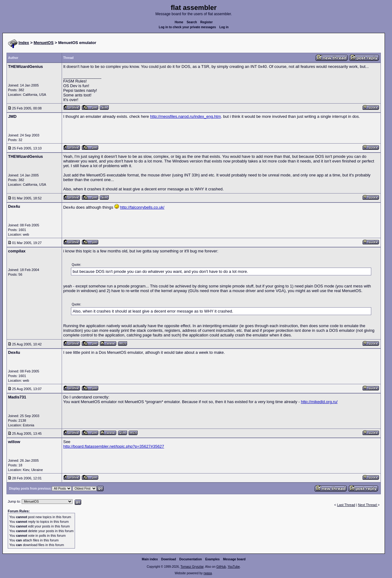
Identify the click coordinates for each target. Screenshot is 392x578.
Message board (234, 559)
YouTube (233, 567)
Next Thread (368, 505)
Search (192, 22)
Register (206, 22)
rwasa (208, 573)
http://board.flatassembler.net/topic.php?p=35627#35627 (114, 446)
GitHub (221, 567)
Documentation (191, 559)
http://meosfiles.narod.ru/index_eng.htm (185, 116)
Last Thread (346, 505)
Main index (150, 559)
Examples (212, 559)
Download (169, 559)
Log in (224, 27)
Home (179, 22)
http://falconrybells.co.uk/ (142, 207)
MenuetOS (44, 43)
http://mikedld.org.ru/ (319, 402)
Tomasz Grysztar (192, 567)
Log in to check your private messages (187, 27)
